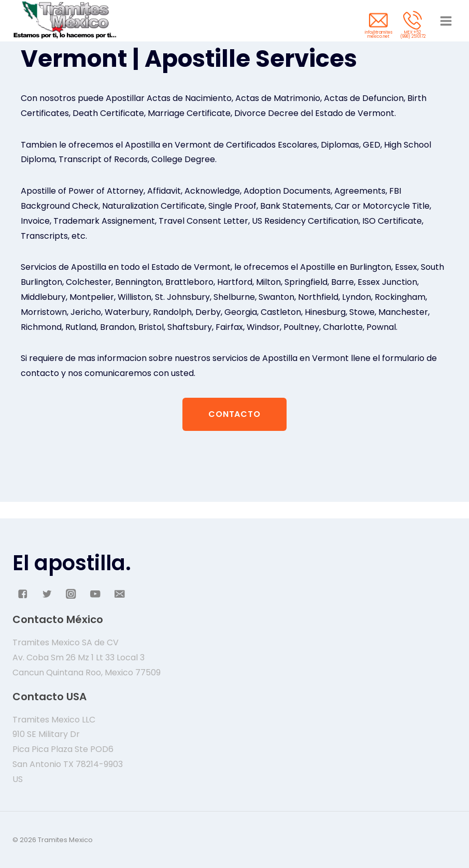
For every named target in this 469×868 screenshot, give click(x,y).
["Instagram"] (71, 594)
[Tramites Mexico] (64, 21)
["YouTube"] (95, 594)
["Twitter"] (47, 594)
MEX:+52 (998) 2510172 (413, 34)
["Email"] (119, 594)
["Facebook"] (23, 594)
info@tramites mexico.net (379, 34)
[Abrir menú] (446, 21)
